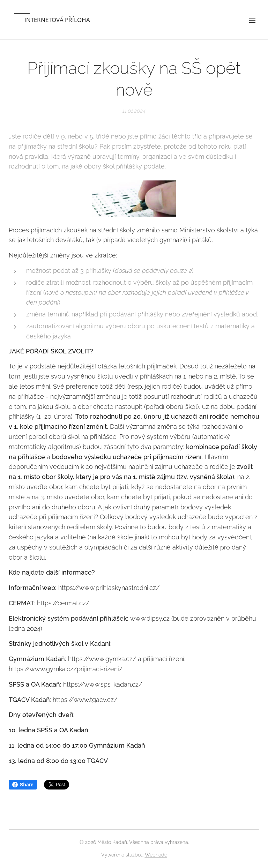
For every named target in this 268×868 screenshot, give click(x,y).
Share (23, 785)
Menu (252, 20)
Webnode (156, 855)
